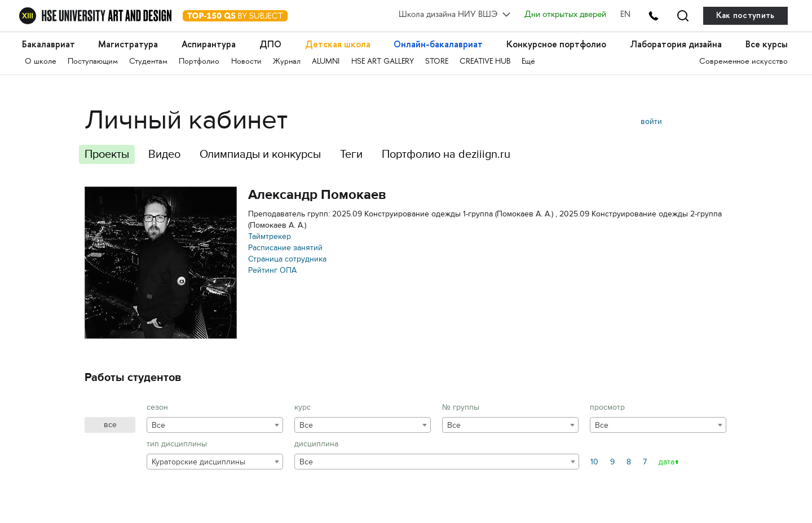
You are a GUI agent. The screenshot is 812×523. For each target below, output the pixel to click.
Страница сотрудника (287, 259)
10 (594, 462)
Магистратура (128, 44)
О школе (41, 62)
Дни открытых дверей (565, 15)
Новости (246, 62)
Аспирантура (209, 44)
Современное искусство (743, 62)
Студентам (148, 62)
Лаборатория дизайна (676, 44)
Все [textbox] (158, 425)
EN (625, 15)
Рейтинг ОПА (272, 270)
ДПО (270, 44)
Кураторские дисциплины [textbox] (198, 462)
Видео (164, 154)
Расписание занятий (285, 248)
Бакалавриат (48, 44)
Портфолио (199, 62)
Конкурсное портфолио (556, 44)
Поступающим (93, 62)
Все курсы (767, 44)
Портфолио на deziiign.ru (446, 154)
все (110, 425)
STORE (437, 62)
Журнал (287, 62)
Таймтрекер (270, 236)
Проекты (107, 154)
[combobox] (215, 425)
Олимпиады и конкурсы (260, 154)
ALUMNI (326, 62)
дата (667, 462)
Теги (351, 154)
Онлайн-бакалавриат (438, 44)
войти (651, 121)
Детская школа (338, 44)
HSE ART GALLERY (383, 62)
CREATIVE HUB (485, 62)
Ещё (528, 62)
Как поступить (745, 15)
